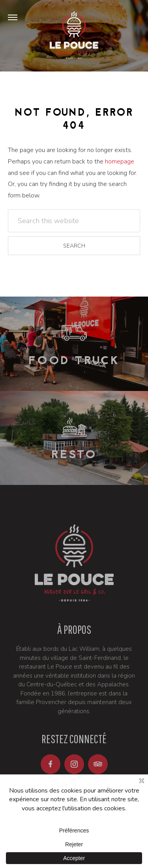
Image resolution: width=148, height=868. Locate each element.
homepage (120, 162)
